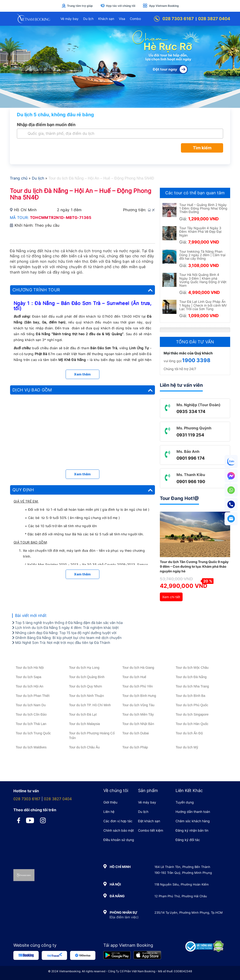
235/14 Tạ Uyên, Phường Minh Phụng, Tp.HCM (189, 912)
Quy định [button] (82, 490)
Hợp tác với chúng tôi (118, 6)
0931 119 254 (190, 435)
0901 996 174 (191, 458)
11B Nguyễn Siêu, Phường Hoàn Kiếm (182, 884)
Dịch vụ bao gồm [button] (82, 390)
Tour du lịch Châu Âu (84, 747)
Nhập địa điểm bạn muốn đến (46, 125)
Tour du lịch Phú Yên (138, 686)
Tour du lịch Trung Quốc (33, 733)
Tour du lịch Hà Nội (30, 668)
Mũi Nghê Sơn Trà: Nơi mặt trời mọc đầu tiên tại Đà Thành (61, 643)
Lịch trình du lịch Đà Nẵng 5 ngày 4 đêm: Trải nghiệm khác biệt (65, 628)
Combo (135, 19)
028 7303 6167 (174, 19)
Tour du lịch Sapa (28, 677)
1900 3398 (196, 360)
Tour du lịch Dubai (136, 733)
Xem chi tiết (171, 597)
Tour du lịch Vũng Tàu (138, 705)
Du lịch (88, 19)
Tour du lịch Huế (134, 677)
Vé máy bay (69, 19)
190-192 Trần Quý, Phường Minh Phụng (183, 873)
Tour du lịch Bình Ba (191, 696)
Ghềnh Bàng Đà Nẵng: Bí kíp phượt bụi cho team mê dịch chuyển (67, 638)
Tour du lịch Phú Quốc (192, 705)
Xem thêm (82, 374)
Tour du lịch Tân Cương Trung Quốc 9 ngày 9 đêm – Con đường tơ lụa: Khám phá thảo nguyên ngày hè (194, 566)
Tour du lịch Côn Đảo (31, 714)
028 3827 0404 (214, 19)
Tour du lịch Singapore (192, 714)
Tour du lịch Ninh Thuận (87, 696)
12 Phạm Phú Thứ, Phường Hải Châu (181, 896)
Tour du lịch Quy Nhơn (86, 686)
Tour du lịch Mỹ (187, 747)
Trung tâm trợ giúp (77, 6)
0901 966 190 (191, 482)
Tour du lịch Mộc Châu (192, 668)
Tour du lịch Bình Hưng (139, 696)
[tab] (82, 290)
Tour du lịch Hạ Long (84, 668)
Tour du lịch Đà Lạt (83, 714)
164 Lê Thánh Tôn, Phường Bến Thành (182, 867)
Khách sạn (106, 19)
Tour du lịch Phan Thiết (33, 696)
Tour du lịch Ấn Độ (189, 733)
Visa (122, 19)
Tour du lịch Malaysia (85, 724)
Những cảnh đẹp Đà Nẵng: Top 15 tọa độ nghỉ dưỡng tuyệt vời (64, 633)
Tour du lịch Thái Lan (31, 724)
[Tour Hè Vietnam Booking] (120, 67)
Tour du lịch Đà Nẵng (191, 677)
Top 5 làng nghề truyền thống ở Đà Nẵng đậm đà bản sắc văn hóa (67, 623)
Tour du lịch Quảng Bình (87, 677)
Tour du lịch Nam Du (31, 705)
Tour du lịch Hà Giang (138, 668)
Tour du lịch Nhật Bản (138, 724)
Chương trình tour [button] (82, 290)
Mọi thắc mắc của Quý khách (188, 353)
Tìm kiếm (202, 148)
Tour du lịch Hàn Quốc (192, 724)
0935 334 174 (191, 411)
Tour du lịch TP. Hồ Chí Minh (90, 705)
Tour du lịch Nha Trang (192, 686)
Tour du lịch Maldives (31, 747)
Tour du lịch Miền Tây (138, 714)
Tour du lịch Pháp (135, 747)
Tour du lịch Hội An (30, 686)
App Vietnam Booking (161, 6)
